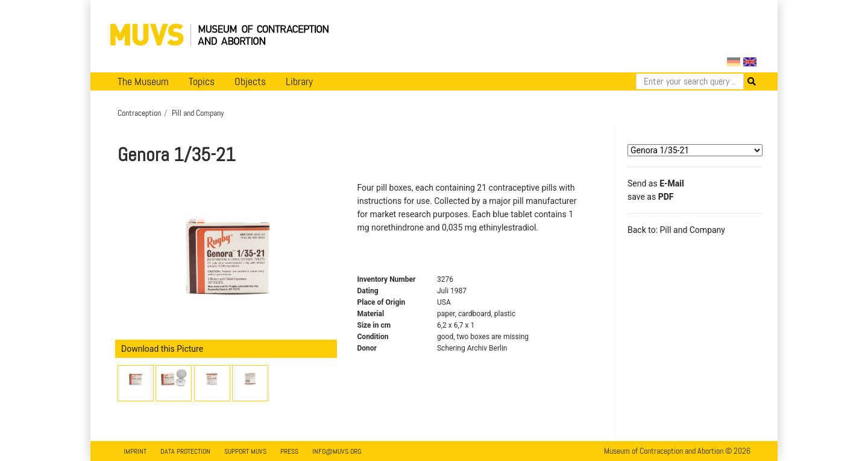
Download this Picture (162, 349)
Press (289, 451)
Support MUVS (245, 451)
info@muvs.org (337, 451)
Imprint (135, 451)
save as (650, 197)
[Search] (690, 81)
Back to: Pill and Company (676, 230)
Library (299, 81)
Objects (250, 81)
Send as (656, 183)
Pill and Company (198, 113)
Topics (202, 81)
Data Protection (185, 451)
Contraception (139, 113)
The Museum (143, 81)
